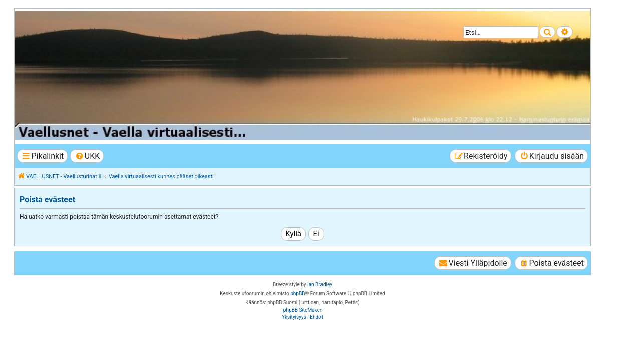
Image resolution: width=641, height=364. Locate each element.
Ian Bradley (320, 285)
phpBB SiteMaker (302, 310)
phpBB (298, 294)
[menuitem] (87, 156)
